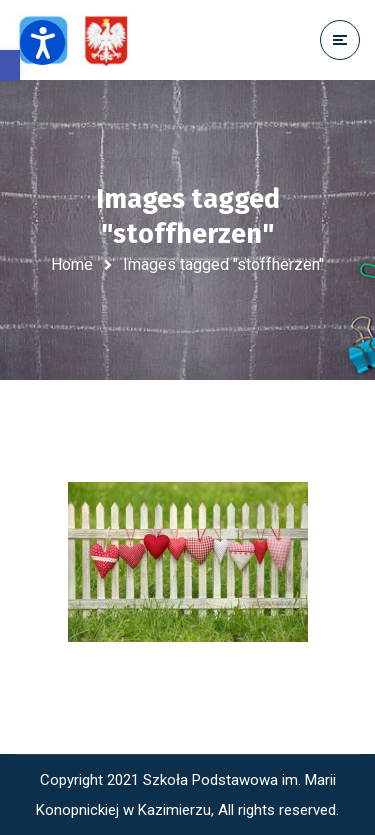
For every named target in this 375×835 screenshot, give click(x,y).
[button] (10, 65)
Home (72, 264)
